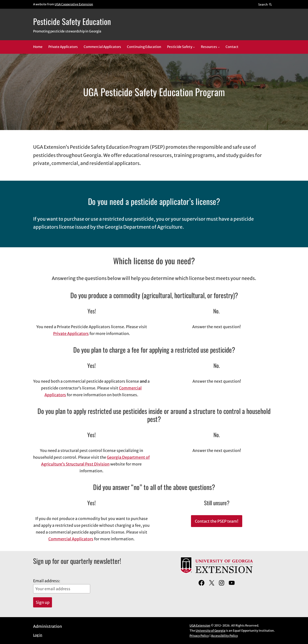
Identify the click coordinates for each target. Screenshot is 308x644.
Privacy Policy (199, 636)
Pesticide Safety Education (72, 21)
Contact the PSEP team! (217, 521)
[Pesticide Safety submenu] (194, 47)
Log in (38, 635)
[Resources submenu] (219, 47)
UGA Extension (200, 625)
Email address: (62, 586)
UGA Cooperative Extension (74, 4)
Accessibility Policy (224, 636)
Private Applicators (71, 334)
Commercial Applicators (71, 539)
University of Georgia (210, 631)
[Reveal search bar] (265, 4)
